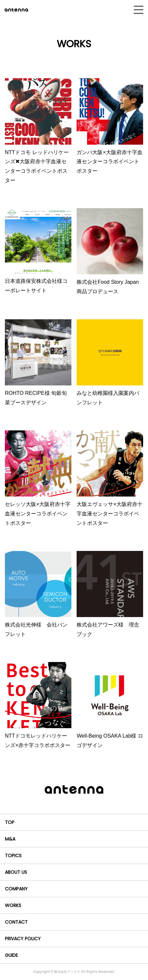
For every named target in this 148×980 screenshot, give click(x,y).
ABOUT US (16, 872)
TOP (10, 822)
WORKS (13, 905)
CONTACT (16, 922)
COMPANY (16, 889)
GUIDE (11, 955)
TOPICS (13, 856)
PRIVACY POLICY (23, 939)
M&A (10, 839)
